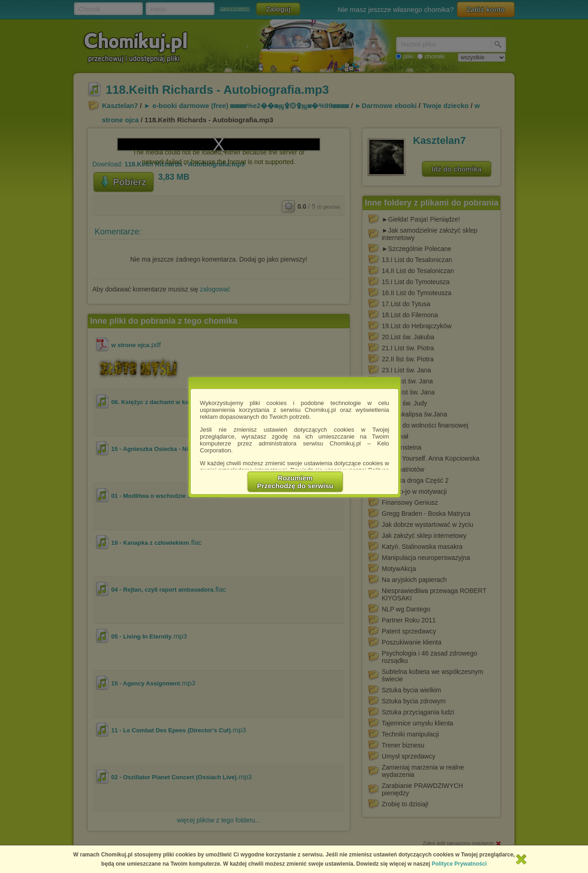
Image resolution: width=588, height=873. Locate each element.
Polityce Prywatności (459, 864)
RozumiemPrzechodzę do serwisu (295, 482)
